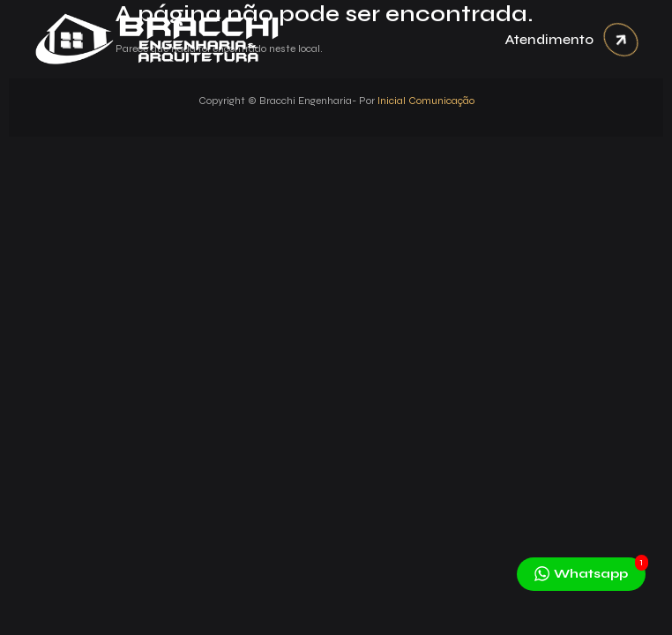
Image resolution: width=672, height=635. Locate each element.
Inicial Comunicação (426, 101)
